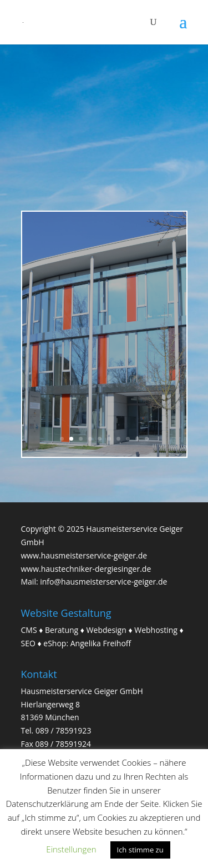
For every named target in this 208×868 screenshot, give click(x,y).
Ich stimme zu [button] (140, 850)
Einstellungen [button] (71, 849)
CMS (29, 630)
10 (147, 439)
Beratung (62, 630)
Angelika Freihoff (101, 643)
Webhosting (156, 630)
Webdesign (106, 630)
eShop (55, 643)
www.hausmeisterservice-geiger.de (84, 555)
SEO (28, 643)
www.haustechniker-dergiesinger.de (86, 569)
